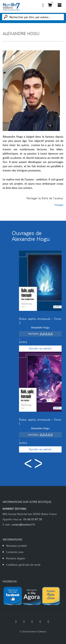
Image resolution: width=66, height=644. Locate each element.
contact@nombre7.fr (23, 525)
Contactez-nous (15, 552)
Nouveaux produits (17, 546)
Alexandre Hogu (40, 327)
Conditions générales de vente (23, 565)
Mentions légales (16, 558)
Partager (59, 205)
